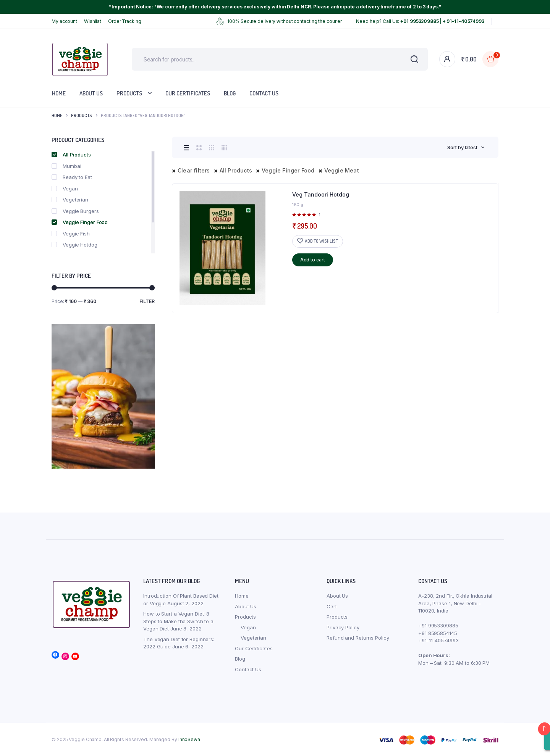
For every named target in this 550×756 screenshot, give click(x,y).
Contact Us (264, 93)
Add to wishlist (321, 241)
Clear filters (194, 170)
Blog (230, 93)
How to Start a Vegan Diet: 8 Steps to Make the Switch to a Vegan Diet (178, 621)
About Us (91, 93)
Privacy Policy (343, 627)
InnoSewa (189, 739)
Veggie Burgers (75, 211)
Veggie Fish (71, 234)
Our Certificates (188, 93)
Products (129, 93)
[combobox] (466, 147)
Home (59, 93)
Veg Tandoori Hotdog (321, 194)
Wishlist (93, 21)
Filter (147, 301)
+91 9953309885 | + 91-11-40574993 (442, 21)
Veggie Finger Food (288, 170)
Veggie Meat (342, 170)
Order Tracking (125, 21)
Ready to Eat (72, 177)
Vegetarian (70, 200)
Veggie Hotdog (74, 245)
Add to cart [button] (313, 260)
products (82, 115)
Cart (332, 606)
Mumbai (66, 166)
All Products (236, 170)
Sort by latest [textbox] (462, 147)
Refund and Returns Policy (358, 638)
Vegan (65, 189)
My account (64, 21)
